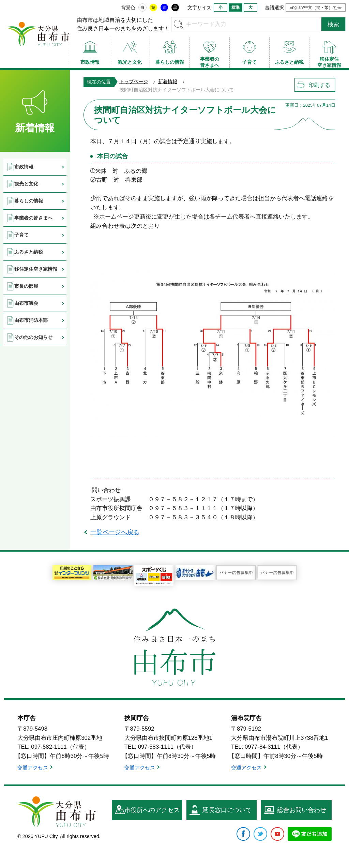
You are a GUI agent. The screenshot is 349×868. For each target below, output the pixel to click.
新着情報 (168, 81)
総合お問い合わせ (302, 810)
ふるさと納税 (29, 252)
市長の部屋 (26, 286)
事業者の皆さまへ (33, 218)
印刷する (319, 85)
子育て (21, 235)
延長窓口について (227, 810)
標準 (236, 8)
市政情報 (24, 167)
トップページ (134, 81)
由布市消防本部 (31, 320)
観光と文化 (26, 184)
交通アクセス (33, 768)
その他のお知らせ (33, 337)
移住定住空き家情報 (36, 269)
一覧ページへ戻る (115, 532)
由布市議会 (26, 303)
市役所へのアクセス (152, 810)
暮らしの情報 (29, 201)
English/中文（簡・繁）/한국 (316, 8)
